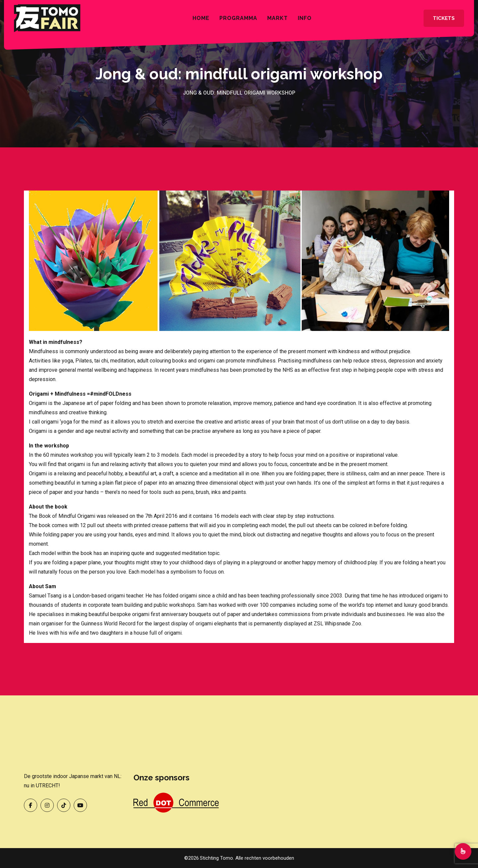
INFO (305, 18)
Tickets (444, 18)
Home (201, 18)
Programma (238, 18)
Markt (278, 18)
